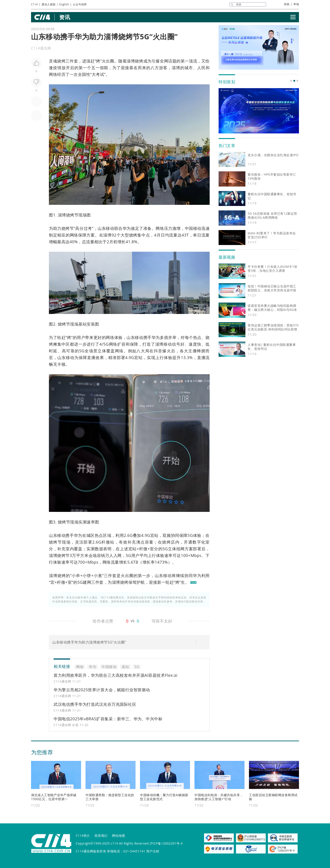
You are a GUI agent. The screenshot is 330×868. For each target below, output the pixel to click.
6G (130, 535)
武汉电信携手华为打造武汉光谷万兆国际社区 (95, 704)
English (64, 4)
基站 (82, 324)
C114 (34, 4)
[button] (291, 81)
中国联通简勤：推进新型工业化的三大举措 (110, 797)
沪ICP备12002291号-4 (166, 843)
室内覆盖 (74, 549)
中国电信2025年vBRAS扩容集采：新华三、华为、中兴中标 (108, 719)
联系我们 (101, 836)
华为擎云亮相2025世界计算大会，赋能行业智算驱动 (102, 690)
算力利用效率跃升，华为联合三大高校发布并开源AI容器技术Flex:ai (116, 675)
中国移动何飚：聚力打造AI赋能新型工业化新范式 (164, 797)
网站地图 (119, 836)
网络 (53, 74)
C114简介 (83, 836)
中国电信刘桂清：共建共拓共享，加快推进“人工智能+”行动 (219, 797)
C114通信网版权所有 (91, 851)
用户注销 (153, 851)
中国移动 (193, 228)
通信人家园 (49, 4)
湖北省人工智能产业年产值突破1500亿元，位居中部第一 (54, 797)
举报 (296, 4)
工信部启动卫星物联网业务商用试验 (273, 797)
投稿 (287, 4)
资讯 (65, 17)
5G (106, 344)
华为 (127, 228)
